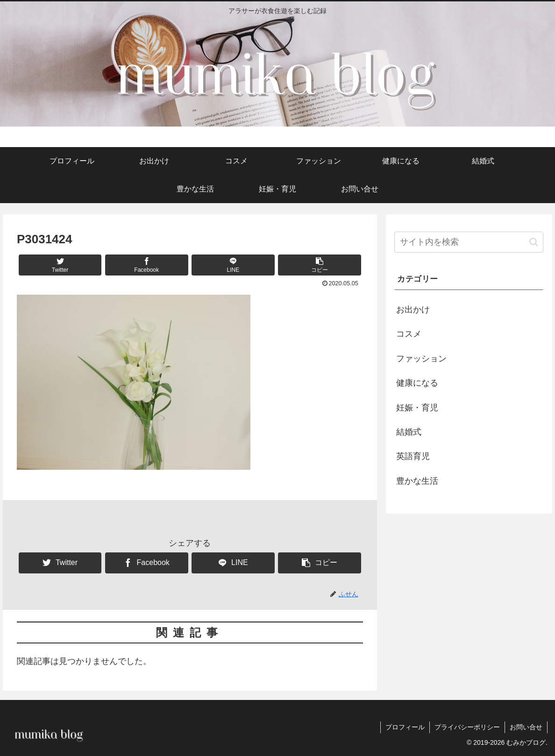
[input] (469, 242)
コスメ (409, 334)
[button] (320, 265)
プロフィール (405, 727)
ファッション (421, 359)
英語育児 (413, 456)
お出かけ (413, 310)
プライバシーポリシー (467, 727)
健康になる (417, 383)
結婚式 (409, 432)
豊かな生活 (417, 481)
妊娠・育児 (417, 408)
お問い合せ (526, 727)
